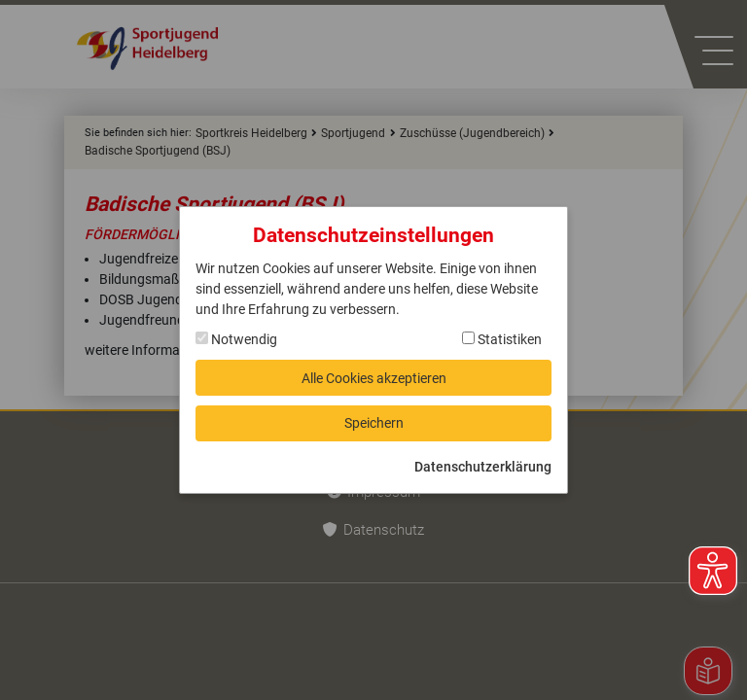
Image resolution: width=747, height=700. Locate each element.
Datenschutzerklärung (483, 468)
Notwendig (236, 338)
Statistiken (502, 338)
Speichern (374, 424)
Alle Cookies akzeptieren (374, 377)
